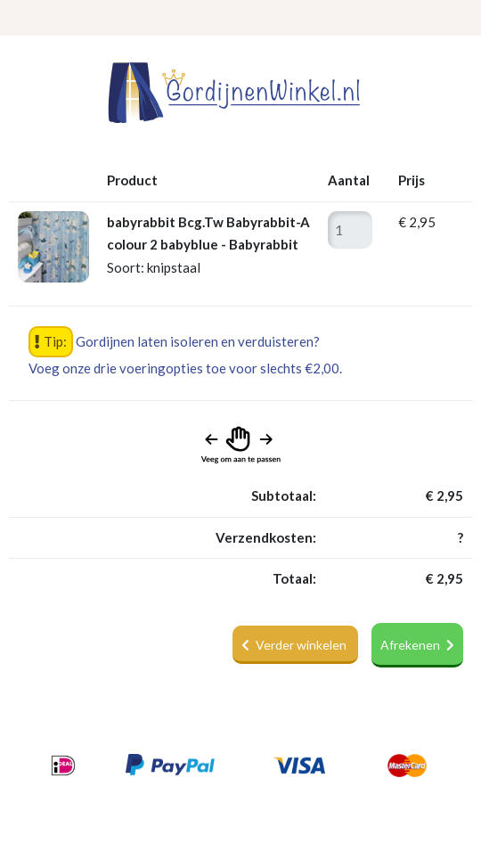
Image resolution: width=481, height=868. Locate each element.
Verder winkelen (295, 645)
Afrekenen (417, 645)
